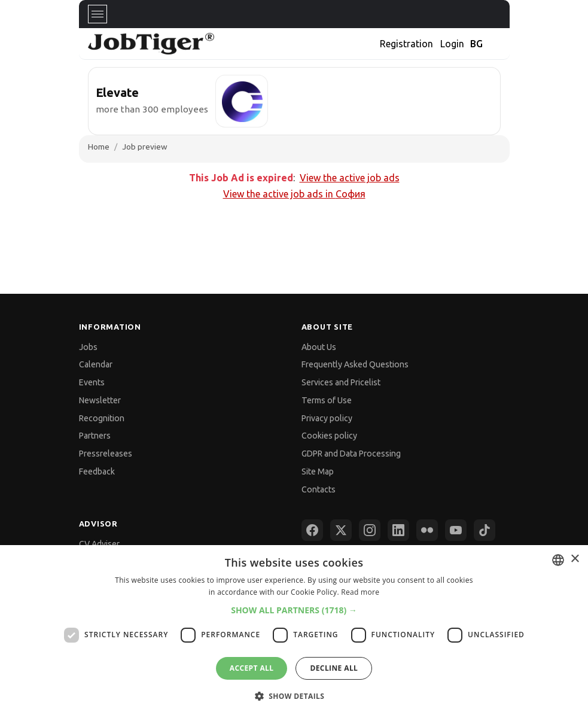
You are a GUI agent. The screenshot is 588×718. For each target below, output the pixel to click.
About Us (319, 347)
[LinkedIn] (398, 530)
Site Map (318, 471)
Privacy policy (327, 418)
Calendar (96, 364)
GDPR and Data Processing (351, 454)
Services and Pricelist (341, 382)
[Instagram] (370, 530)
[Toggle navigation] (98, 14)
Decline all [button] (334, 668)
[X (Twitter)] (341, 530)
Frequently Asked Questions (355, 364)
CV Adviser (99, 544)
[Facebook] (312, 530)
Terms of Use (327, 400)
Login (452, 44)
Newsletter (100, 400)
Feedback (97, 471)
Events (92, 382)
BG (476, 44)
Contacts (319, 489)
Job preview (145, 147)
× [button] (575, 559)
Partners (95, 436)
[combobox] (558, 560)
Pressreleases (106, 454)
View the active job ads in (294, 194)
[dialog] (294, 632)
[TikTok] (485, 530)
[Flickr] (427, 530)
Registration (406, 44)
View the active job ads (350, 178)
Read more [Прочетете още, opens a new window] (360, 592)
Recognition (102, 418)
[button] (294, 610)
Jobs (88, 347)
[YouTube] (456, 530)
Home (99, 147)
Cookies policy (329, 436)
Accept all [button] (252, 668)
